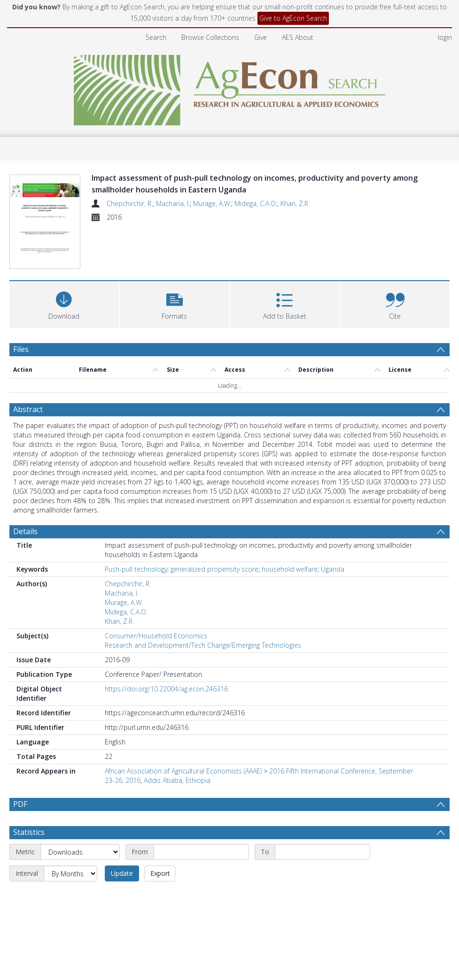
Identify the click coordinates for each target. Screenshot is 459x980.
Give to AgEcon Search (293, 18)
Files (21, 350)
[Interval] (70, 896)
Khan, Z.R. (295, 203)
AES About (298, 37)
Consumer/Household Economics (156, 636)
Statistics (29, 855)
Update (122, 896)
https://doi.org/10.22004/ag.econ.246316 (166, 689)
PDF (20, 804)
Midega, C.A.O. (256, 203)
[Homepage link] (229, 88)
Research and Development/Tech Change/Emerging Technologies (203, 646)
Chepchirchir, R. (130, 203)
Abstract (28, 410)
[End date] (323, 875)
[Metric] (80, 875)
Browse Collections (210, 37)
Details (25, 532)
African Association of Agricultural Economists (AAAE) (183, 771)
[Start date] (201, 875)
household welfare (290, 570)
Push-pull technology (136, 570)
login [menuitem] (445, 37)
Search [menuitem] (156, 37)
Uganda (333, 570)
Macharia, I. (173, 203)
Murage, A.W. (212, 203)
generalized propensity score (214, 570)
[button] (175, 304)
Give (261, 37)
